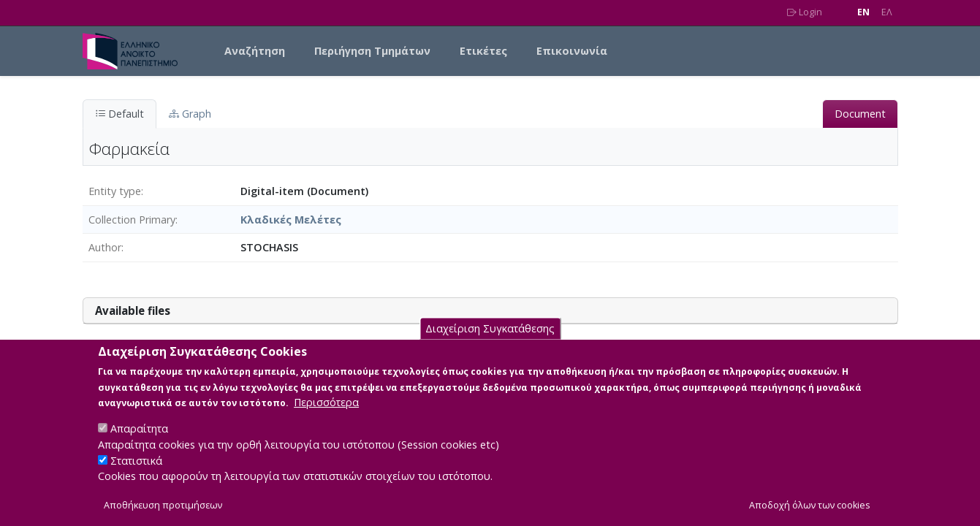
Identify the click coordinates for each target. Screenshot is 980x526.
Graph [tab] (190, 114)
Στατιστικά (136, 476)
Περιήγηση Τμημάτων (372, 51)
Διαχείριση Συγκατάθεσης (490, 344)
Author (105, 247)
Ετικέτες (483, 51)
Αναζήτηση (255, 51)
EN (863, 12)
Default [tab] (119, 114)
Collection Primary (132, 220)
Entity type (115, 191)
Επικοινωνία (572, 51)
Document (860, 114)
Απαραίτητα (139, 445)
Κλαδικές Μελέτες (291, 220)
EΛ (887, 12)
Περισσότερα (326, 418)
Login (805, 12)
